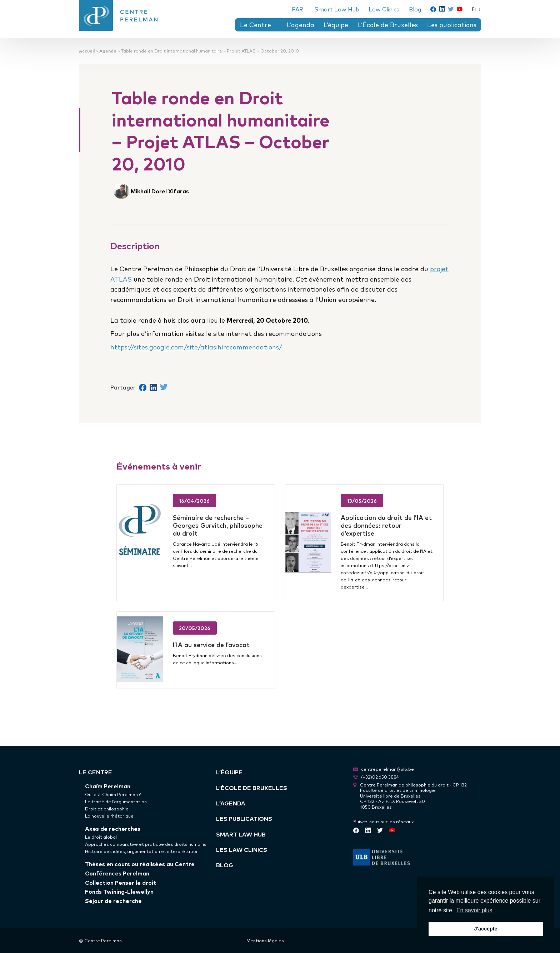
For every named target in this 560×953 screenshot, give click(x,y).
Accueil (87, 51)
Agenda (108, 51)
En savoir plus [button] (474, 910)
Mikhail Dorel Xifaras (160, 191)
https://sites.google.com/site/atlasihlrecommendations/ (196, 347)
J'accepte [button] (486, 929)
